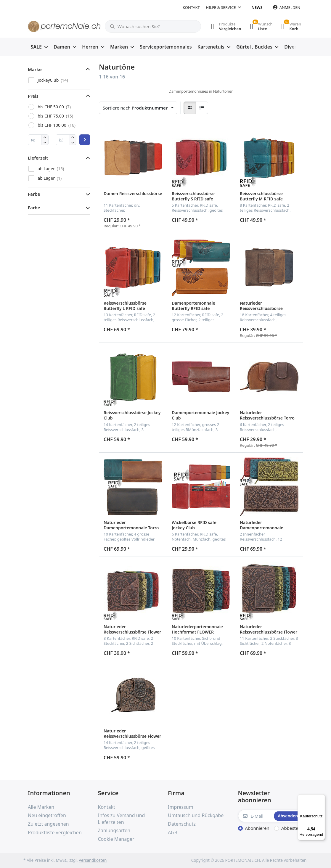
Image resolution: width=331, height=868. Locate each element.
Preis (33, 96)
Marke (35, 69)
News (257, 7)
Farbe (34, 194)
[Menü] (322, 798)
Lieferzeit (38, 158)
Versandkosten (93, 860)
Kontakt (191, 7)
